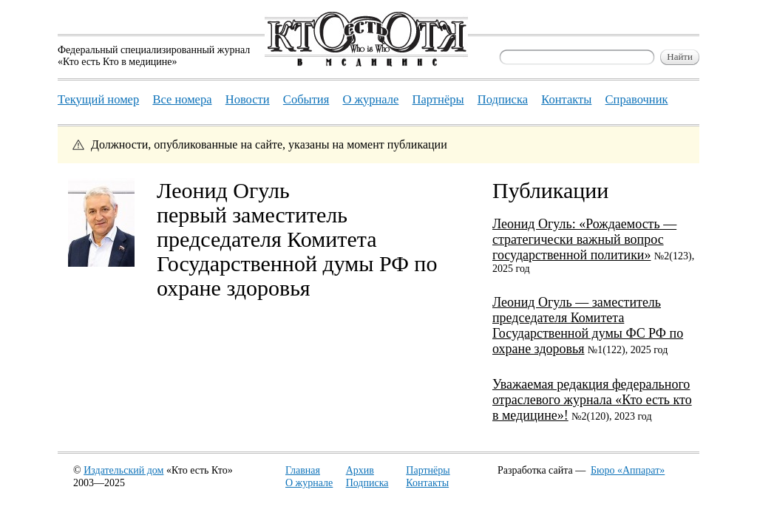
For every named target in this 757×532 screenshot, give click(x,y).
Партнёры (428, 470)
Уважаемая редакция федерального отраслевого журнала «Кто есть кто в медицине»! (592, 400)
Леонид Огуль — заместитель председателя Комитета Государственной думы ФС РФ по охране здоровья (588, 325)
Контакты (427, 483)
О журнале (309, 483)
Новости (248, 99)
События (306, 99)
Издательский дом (123, 470)
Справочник (637, 99)
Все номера (182, 99)
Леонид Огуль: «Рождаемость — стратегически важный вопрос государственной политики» (584, 239)
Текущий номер (98, 99)
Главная (303, 470)
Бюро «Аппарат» (628, 470)
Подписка (367, 483)
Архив (360, 470)
